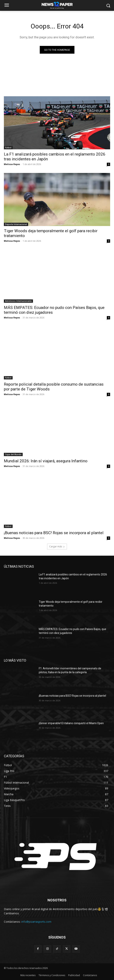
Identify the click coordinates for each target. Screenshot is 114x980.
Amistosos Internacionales (18, 301)
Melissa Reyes (12, 164)
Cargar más (57, 546)
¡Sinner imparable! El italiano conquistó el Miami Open (71, 723)
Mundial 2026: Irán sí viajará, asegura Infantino (46, 461)
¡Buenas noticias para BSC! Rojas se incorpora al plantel (54, 533)
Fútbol (8, 148)
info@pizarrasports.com (36, 922)
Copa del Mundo (13, 454)
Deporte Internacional (16, 224)
